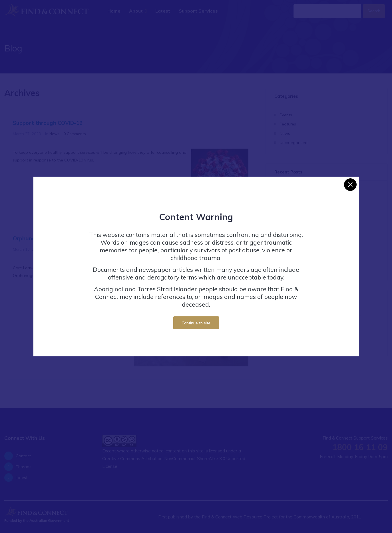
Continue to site (196, 320)
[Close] (350, 182)
